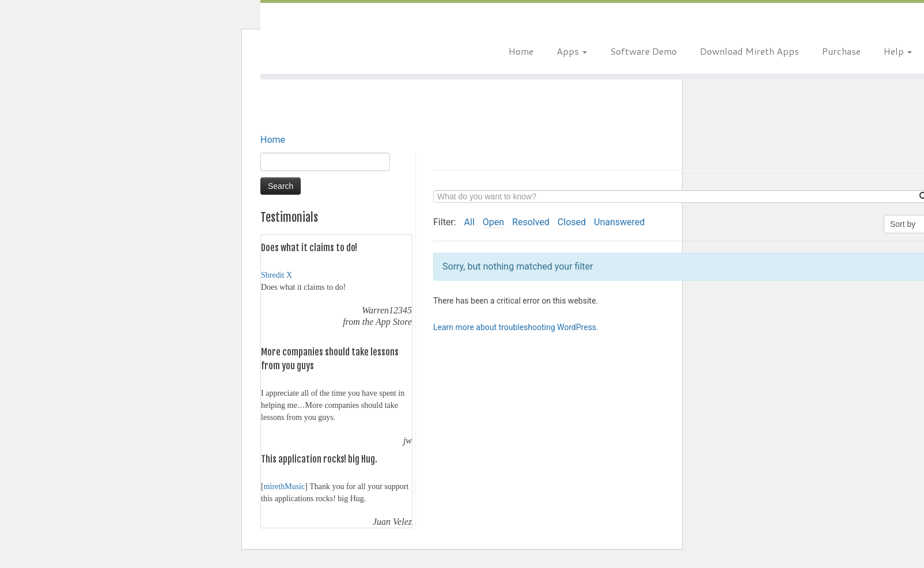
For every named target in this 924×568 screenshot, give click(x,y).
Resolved (531, 222)
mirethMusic (285, 486)
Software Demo (643, 51)
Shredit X (277, 275)
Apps (572, 51)
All (469, 222)
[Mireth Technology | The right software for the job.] (367, 37)
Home (521, 51)
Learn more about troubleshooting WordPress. (516, 327)
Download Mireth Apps (749, 51)
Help (898, 51)
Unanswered (619, 222)
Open (493, 222)
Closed (572, 222)
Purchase (841, 51)
